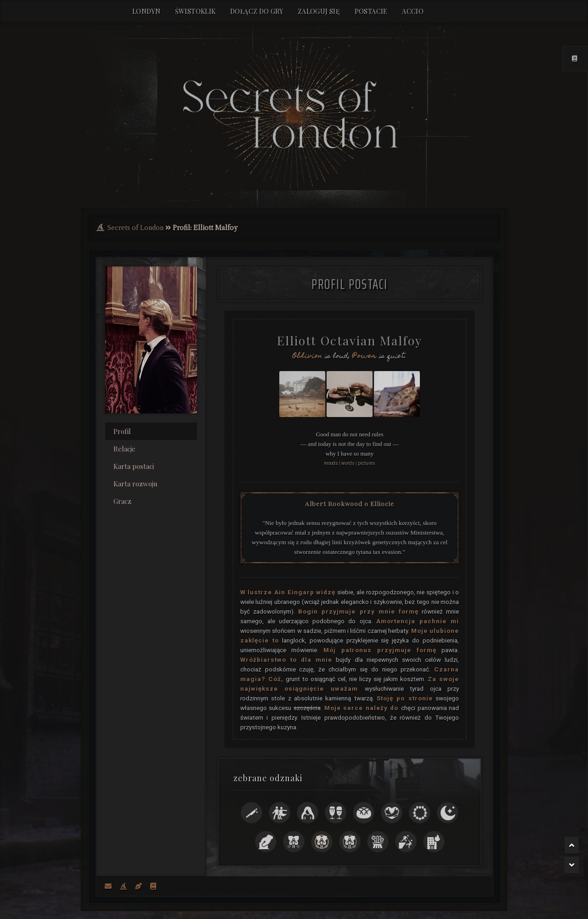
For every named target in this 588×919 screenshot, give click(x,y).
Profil (122, 430)
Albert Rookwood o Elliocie (350, 502)
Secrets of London (136, 226)
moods (331, 462)
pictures (367, 462)
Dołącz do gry (257, 11)
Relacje (124, 447)
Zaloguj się (319, 11)
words (348, 462)
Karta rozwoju (136, 482)
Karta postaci (134, 465)
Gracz (122, 500)
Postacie (371, 11)
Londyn (146, 11)
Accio (413, 11)
